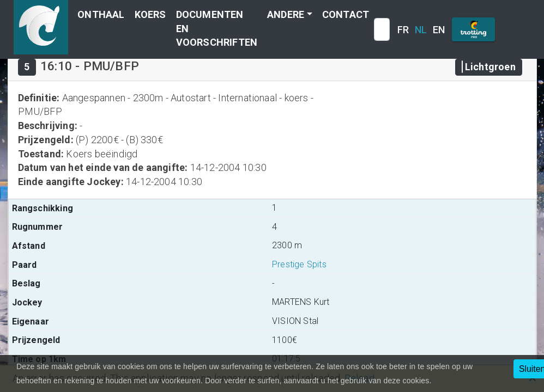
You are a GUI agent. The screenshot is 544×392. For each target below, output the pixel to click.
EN (439, 30)
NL (421, 30)
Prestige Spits (299, 264)
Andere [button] (286, 14)
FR (403, 30)
